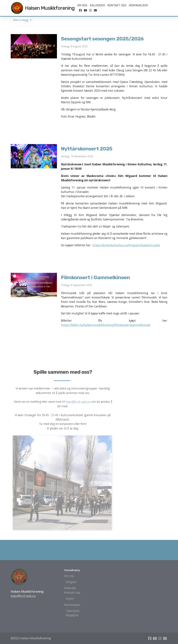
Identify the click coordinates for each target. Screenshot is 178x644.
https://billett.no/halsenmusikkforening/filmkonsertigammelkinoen (106, 325)
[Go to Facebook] (80, 10)
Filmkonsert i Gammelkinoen (96, 277)
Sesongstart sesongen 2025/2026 (102, 39)
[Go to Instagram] (90, 10)
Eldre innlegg (22, 20)
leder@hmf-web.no (79, 402)
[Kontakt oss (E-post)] (95, 10)
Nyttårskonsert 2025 (87, 149)
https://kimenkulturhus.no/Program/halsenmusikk (126, 245)
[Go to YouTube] (85, 10)
